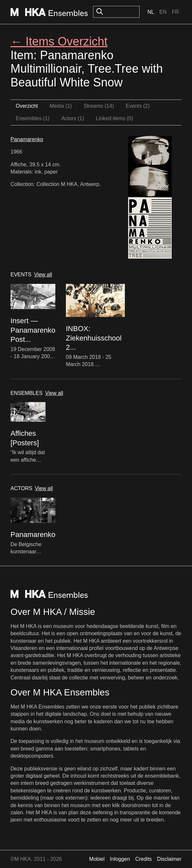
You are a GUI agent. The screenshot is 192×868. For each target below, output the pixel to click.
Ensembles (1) (33, 118)
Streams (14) (99, 106)
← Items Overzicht (59, 41)
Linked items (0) (115, 118)
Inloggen (120, 859)
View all (43, 275)
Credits (144, 859)
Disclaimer (169, 859)
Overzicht (27, 106)
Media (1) (61, 106)
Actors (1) (73, 118)
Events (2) (138, 106)
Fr (175, 12)
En (163, 12)
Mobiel (97, 859)
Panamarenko (27, 139)
